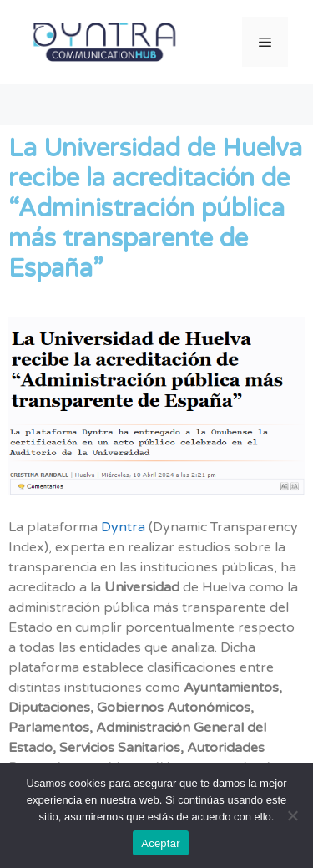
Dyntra (121, 527)
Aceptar (161, 843)
